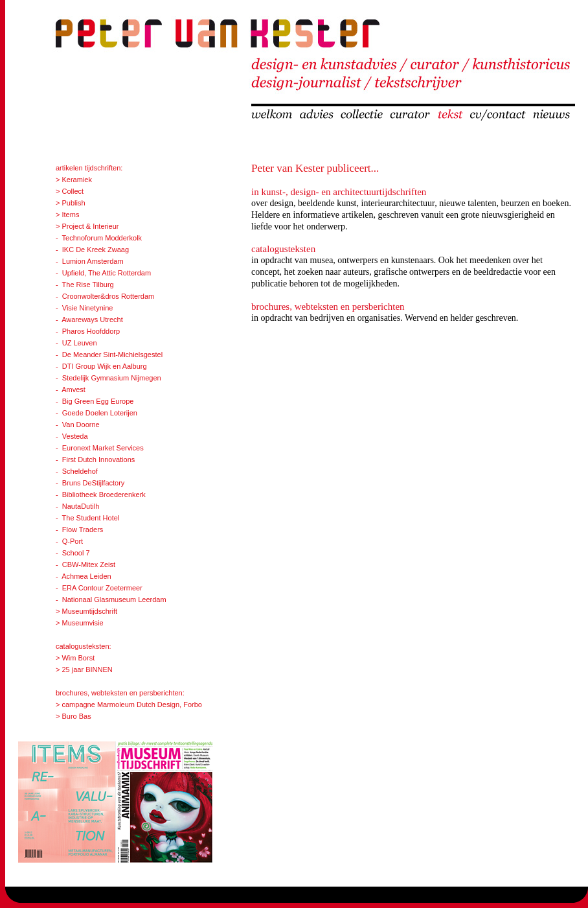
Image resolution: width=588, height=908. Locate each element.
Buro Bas (75, 716)
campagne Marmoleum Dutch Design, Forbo (131, 704)
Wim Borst (78, 658)
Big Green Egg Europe (98, 401)
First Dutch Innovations (99, 460)
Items (70, 215)
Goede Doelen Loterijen (100, 413)
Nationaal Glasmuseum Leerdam (114, 600)
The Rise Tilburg (88, 285)
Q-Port (73, 541)
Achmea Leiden (86, 576)
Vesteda (75, 436)
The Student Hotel (91, 518)
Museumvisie (82, 623)
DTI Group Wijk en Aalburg (105, 366)
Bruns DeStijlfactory (94, 483)
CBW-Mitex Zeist (89, 565)
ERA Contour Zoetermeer (102, 588)
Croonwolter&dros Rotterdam (108, 296)
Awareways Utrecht (92, 320)
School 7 (76, 553)
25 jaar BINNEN (87, 669)
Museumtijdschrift (89, 611)
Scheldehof (80, 471)
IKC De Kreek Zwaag (96, 250)
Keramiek (76, 180)
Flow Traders (83, 530)
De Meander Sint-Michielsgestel (112, 355)
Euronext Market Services (103, 448)
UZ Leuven (80, 343)
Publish (73, 203)
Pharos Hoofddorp (91, 331)
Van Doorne (81, 425)
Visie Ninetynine (88, 308)
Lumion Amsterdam (93, 261)
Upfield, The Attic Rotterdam (107, 273)
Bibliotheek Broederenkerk (104, 495)
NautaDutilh (81, 506)
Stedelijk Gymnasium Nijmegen (112, 378)
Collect (73, 191)
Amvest (73, 390)
